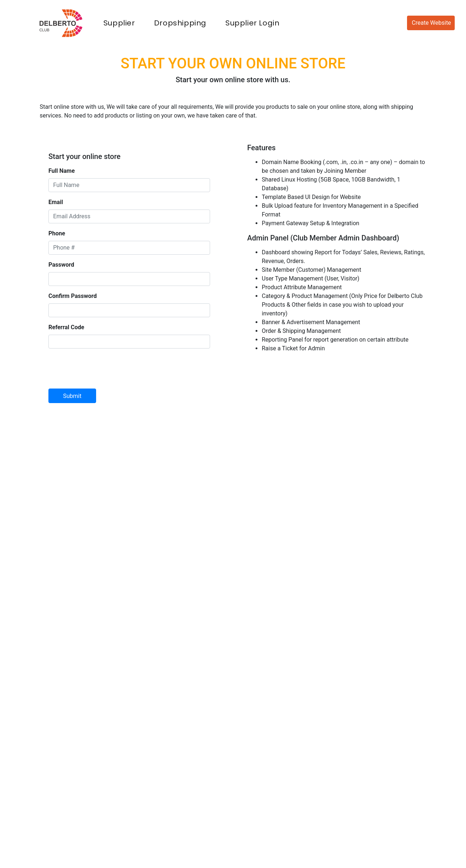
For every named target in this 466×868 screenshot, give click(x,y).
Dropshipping (180, 23)
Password (61, 265)
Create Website (431, 23)
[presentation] (104, 369)
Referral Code (66, 327)
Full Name (62, 171)
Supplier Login (252, 23)
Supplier (121, 23)
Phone (57, 233)
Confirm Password (73, 296)
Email (56, 202)
